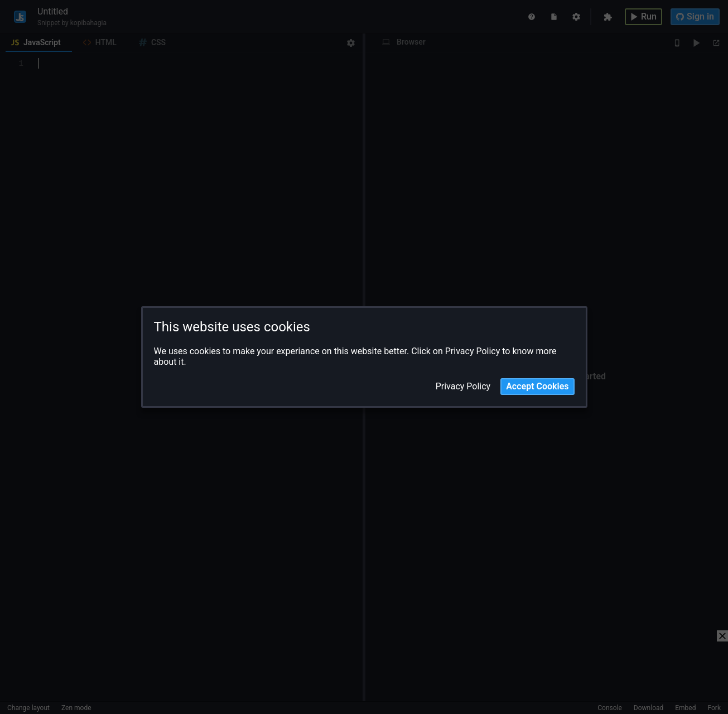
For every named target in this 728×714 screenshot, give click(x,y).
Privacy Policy (463, 387)
